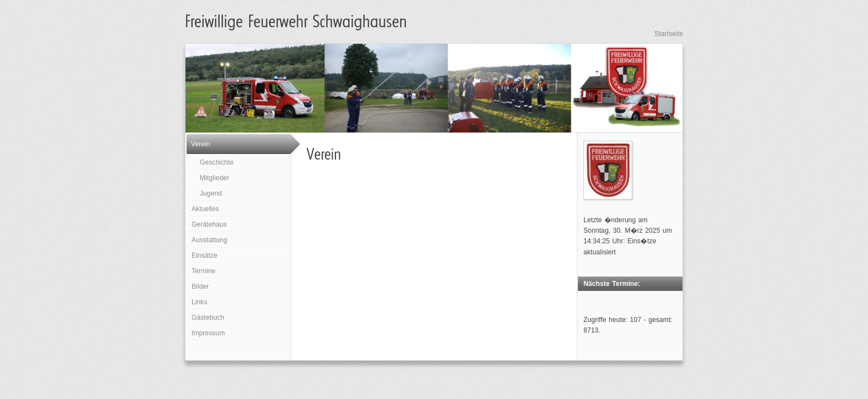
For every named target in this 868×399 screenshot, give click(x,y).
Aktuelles (205, 209)
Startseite (669, 34)
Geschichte (217, 162)
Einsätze (205, 255)
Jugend (211, 193)
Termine (203, 271)
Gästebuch (208, 318)
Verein (201, 144)
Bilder (200, 287)
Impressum (208, 333)
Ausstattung (209, 240)
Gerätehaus (209, 224)
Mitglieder (215, 178)
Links (200, 302)
